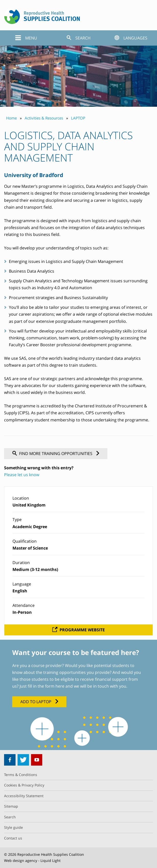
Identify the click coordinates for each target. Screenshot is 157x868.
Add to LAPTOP (36, 702)
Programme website (82, 630)
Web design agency (21, 860)
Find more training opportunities (56, 453)
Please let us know (22, 475)
